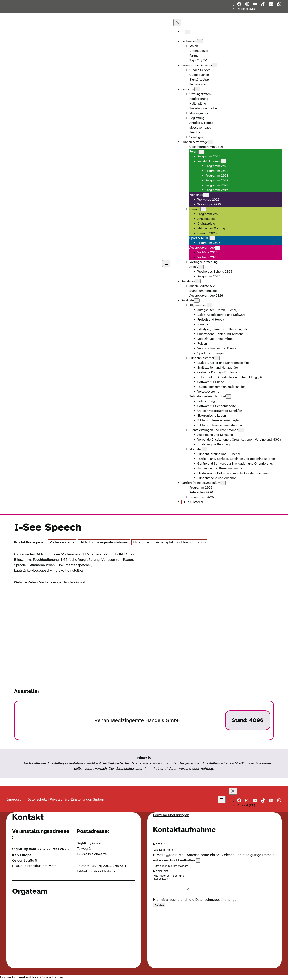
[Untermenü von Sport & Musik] (212, 238)
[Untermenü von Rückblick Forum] (223, 161)
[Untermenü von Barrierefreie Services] (215, 65)
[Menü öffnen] (166, 263)
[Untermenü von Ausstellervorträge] (218, 248)
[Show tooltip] (167, 856)
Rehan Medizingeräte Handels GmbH (137, 720)
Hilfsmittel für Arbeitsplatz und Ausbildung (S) (169, 542)
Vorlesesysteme (62, 542)
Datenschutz (37, 799)
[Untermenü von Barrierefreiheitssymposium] (223, 483)
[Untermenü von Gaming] (203, 209)
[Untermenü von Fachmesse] (200, 41)
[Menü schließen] (177, 22)
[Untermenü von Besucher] (197, 89)
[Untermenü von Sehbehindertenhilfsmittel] (229, 396)
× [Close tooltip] (198, 860)
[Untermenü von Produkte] (197, 300)
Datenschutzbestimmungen (217, 903)
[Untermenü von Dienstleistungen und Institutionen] (241, 430)
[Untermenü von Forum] (201, 152)
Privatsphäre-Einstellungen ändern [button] (77, 799)
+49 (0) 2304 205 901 (108, 866)
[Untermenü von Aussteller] (198, 281)
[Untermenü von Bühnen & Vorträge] (211, 142)
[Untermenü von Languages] (187, 32)
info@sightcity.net (103, 871)
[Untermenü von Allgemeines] (209, 305)
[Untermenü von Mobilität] (205, 449)
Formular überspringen (171, 815)
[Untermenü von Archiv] (201, 267)
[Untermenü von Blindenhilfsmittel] (217, 358)
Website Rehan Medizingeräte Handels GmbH (50, 582)
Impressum (15, 799)
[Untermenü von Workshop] (206, 195)
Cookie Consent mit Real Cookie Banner (32, 977)
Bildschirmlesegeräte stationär (104, 542)
